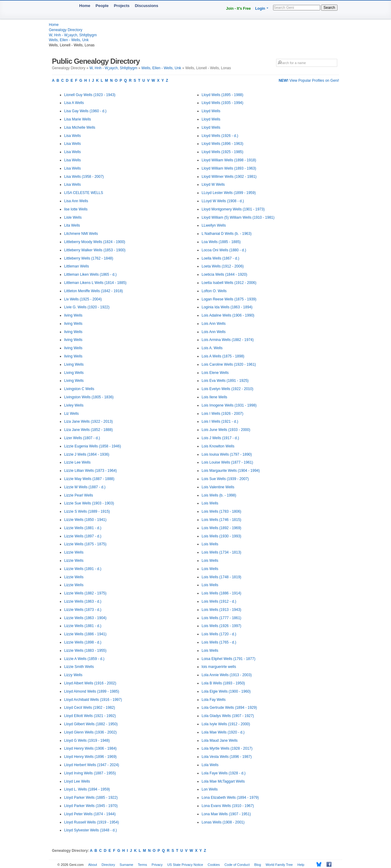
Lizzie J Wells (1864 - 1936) (87, 454)
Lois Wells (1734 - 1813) (221, 552)
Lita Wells (72, 225)
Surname (127, 865)
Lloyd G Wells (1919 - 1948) (87, 741)
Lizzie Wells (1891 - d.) (83, 569)
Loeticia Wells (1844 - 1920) (224, 274)
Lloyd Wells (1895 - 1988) (223, 95)
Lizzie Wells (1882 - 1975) (85, 593)
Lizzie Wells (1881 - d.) (83, 528)
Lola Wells (210, 765)
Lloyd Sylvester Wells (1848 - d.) (91, 830)
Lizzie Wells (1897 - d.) (83, 536)
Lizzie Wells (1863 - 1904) (85, 618)
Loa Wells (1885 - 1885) (221, 242)
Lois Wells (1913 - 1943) (221, 610)
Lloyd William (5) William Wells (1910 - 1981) (238, 217)
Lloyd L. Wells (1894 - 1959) (87, 789)
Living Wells (74, 364)
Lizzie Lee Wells (77, 462)
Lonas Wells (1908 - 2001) (223, 822)
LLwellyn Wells (214, 225)
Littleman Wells (77, 266)
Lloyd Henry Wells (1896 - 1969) (90, 757)
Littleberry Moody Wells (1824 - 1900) (95, 242)
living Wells (73, 315)
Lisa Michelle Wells (80, 127)
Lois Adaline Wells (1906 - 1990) (228, 315)
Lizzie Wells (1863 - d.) (83, 601)
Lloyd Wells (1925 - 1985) (223, 152)
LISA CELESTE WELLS (84, 193)
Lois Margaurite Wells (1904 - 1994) (231, 471)
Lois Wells (210, 503)
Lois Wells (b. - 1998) (219, 495)
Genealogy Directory (66, 30)
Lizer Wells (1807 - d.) (82, 438)
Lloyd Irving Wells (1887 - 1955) (90, 773)
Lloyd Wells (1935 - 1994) (223, 103)
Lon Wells (210, 789)
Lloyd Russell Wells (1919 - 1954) (91, 822)
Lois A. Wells (212, 348)
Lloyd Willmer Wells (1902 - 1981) (229, 177)
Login (260, 9)
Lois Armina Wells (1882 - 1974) (228, 340)
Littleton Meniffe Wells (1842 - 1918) (93, 291)
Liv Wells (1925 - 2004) (83, 299)
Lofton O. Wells (214, 291)
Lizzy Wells (73, 675)
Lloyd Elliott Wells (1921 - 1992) (90, 716)
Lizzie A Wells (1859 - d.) (84, 659)
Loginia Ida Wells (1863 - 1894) (227, 307)
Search (329, 8)
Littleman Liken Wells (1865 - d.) (90, 274)
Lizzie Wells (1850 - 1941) (85, 520)
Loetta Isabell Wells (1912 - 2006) (229, 283)
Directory (108, 865)
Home (85, 6)
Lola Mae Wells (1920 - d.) (223, 732)
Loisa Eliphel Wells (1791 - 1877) (228, 659)
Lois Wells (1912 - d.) (219, 601)
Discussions (146, 6)
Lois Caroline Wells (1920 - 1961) (229, 364)
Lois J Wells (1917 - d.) (220, 438)
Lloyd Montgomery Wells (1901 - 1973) (233, 209)
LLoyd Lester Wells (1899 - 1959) (229, 193)
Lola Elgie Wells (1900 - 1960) (226, 691)
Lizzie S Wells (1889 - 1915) (87, 511)
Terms (142, 865)
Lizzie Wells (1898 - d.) (83, 642)
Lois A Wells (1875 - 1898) (223, 356)
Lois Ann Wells (214, 324)
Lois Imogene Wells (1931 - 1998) (229, 405)
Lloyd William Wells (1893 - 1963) (229, 168)
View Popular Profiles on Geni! (309, 81)
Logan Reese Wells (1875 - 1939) (229, 299)
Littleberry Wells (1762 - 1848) (89, 258)
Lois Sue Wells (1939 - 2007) (225, 479)
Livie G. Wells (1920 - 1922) (87, 307)
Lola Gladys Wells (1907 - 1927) (228, 716)
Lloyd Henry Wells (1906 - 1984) (90, 748)
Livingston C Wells (79, 389)
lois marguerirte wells (219, 667)
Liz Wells (71, 414)
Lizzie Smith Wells (79, 667)
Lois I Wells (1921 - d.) (220, 421)
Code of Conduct (237, 865)
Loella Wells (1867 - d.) (220, 258)
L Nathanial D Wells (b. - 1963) (227, 234)
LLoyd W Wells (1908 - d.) (223, 201)
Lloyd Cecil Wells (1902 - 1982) (90, 708)
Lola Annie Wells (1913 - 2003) (227, 675)
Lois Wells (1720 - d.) (219, 634)
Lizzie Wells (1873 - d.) (83, 610)
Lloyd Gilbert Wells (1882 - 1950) (91, 724)
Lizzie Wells (74, 552)
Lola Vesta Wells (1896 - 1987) (227, 757)
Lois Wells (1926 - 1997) (221, 626)
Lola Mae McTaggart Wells (223, 781)
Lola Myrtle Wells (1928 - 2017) (227, 748)
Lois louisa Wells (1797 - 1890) (227, 454)
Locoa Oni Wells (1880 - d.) (224, 250)
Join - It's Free (238, 9)
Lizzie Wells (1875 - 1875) (85, 544)
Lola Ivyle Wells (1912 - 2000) (226, 724)
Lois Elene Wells (215, 373)
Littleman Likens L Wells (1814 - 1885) (95, 283)
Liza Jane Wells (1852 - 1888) (88, 430)
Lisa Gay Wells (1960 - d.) (85, 111)
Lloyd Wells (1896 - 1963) (223, 144)
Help (301, 865)
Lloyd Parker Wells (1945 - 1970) (91, 806)
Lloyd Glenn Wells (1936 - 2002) (90, 732)
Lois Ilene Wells (214, 397)
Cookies (214, 865)
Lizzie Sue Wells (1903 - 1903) (89, 503)
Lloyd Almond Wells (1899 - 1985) (92, 691)
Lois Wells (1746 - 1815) (221, 520)
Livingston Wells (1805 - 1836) (89, 397)
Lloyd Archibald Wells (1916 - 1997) (93, 700)
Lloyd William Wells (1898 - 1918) (229, 160)
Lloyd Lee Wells (77, 781)
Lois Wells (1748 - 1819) (221, 577)
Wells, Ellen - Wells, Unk (69, 40)
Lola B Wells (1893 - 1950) (223, 683)
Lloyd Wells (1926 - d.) (220, 136)
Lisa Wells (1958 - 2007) (84, 177)
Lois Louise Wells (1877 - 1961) (227, 462)
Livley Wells (74, 405)
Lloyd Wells (211, 111)
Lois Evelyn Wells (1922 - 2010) (227, 389)
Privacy (157, 865)
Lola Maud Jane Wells (220, 741)
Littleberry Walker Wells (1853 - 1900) (95, 250)
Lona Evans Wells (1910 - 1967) (228, 806)
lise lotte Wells (76, 209)
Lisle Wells (73, 217)
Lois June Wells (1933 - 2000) (226, 430)
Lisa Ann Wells (76, 201)
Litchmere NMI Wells (81, 234)
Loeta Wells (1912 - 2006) (223, 266)
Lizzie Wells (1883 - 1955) (85, 651)
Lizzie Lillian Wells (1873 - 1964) (91, 471)
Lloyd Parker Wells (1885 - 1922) (91, 798)
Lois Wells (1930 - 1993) (221, 536)
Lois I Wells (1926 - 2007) (223, 414)
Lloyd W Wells (213, 185)
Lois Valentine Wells (218, 487)
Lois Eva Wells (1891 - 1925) (225, 381)
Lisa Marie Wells (78, 119)
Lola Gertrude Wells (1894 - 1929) (229, 708)
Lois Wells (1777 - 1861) (221, 618)
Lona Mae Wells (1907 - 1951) (226, 814)
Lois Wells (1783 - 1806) (221, 511)
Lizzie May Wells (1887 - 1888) (89, 479)
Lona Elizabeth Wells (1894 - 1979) (230, 798)
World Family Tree (279, 865)
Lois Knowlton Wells (218, 446)
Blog (258, 865)
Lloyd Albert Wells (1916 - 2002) (90, 683)
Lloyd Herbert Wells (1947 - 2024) (92, 765)
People (102, 6)
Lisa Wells (72, 136)
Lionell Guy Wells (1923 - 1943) (90, 95)
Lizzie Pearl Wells (79, 495)
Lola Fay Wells (214, 700)
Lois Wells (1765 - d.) (219, 642)
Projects (122, 6)
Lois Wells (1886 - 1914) (221, 593)
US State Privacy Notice (185, 865)
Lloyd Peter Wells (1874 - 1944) (90, 814)
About (93, 865)
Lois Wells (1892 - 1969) (221, 528)
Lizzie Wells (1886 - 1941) (85, 634)
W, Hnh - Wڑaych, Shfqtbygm (73, 35)
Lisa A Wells (74, 103)
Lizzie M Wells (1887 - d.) (85, 487)
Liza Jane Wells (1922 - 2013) (88, 421)
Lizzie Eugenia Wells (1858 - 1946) (93, 446)
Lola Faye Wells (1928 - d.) (224, 773)
